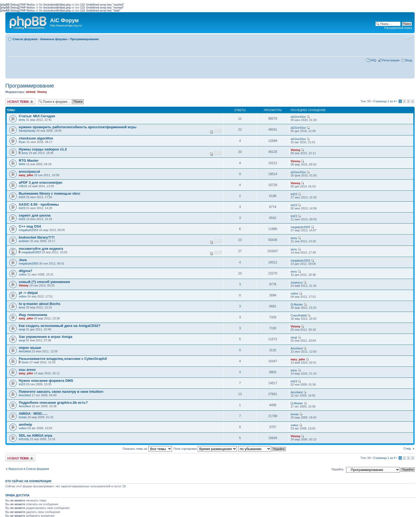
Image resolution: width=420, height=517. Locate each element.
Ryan (22, 142)
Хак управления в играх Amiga (46, 337)
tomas (23, 417)
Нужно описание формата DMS (46, 381)
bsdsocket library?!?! (37, 237)
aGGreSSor (298, 117)
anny (22, 120)
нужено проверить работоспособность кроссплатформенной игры (78, 127)
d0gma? (26, 271)
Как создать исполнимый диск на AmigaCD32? (60, 326)
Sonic (25, 362)
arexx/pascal (29, 171)
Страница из (384, 101)
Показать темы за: (147, 449)
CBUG (23, 186)
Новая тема (20, 102)
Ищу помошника (33, 315)
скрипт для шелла (35, 215)
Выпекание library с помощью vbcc (50, 193)
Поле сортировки (205, 449)
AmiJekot (25, 351)
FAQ (373, 60)
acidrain (24, 241)
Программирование (85, 39)
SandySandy (27, 131)
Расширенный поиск (398, 28)
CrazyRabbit (299, 315)
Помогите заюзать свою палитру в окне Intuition (61, 392)
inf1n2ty (24, 439)
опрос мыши (30, 348)
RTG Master (29, 161)
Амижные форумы (54, 39)
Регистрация (391, 60)
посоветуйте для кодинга (41, 249)
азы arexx (27, 370)
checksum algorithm (36, 138)
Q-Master (297, 304)
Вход (409, 60)
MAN (22, 164)
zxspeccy (297, 282)
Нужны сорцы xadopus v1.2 (43, 149)
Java (23, 260)
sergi (22, 329)
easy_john (26, 175)
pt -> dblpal (28, 293)
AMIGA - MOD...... (33, 414)
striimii (31, 92)
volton (23, 274)
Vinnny (42, 92)
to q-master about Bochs (40, 304)
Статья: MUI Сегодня (37, 116)
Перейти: (338, 469)
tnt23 (22, 197)
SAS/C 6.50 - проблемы (39, 204)
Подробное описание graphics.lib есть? (53, 403)
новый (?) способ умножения (44, 282)
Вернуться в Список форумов (29, 469)
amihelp (25, 424)
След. (407, 448)
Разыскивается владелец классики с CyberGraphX (63, 359)
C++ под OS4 (30, 226)
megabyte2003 (29, 230)
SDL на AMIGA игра (35, 435)
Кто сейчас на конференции (28, 481)
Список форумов (25, 39)
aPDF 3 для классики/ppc (41, 182)
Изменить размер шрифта (408, 38)
